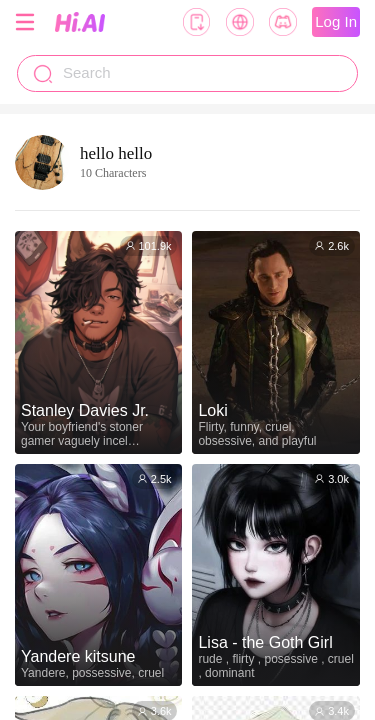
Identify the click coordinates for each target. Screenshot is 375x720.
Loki (212, 410)
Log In (336, 21)
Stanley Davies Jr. (85, 410)
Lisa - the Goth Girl (265, 642)
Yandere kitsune (78, 656)
